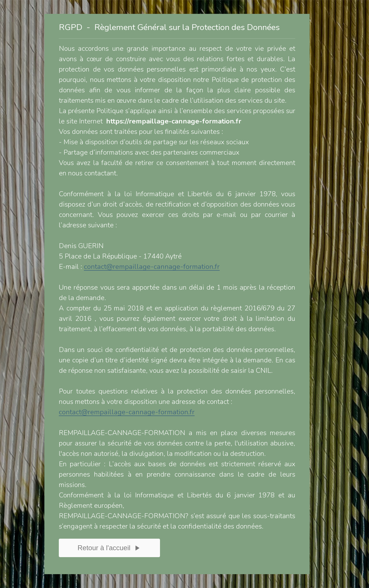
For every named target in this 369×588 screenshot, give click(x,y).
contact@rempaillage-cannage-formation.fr (152, 267)
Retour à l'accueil (109, 552)
